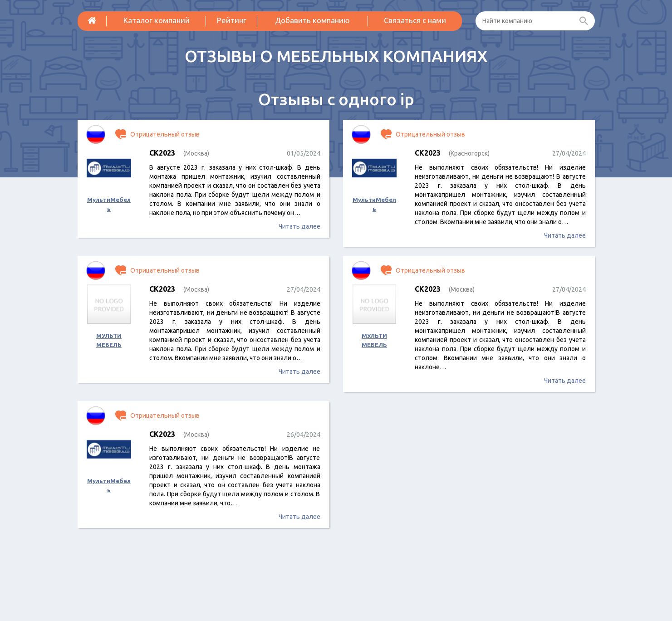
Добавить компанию (312, 20)
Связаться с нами (415, 20)
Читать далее (299, 226)
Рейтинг (232, 20)
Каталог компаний (157, 20)
